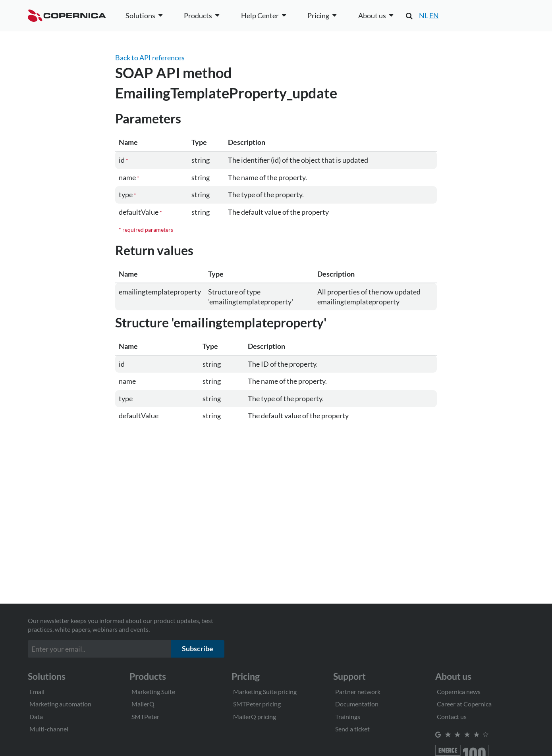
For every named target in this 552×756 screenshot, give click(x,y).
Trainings (348, 717)
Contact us (452, 717)
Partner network (358, 692)
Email (37, 692)
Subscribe (198, 648)
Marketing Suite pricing (265, 692)
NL (424, 15)
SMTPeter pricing (257, 704)
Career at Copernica (464, 704)
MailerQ (143, 704)
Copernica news (459, 692)
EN (434, 15)
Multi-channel (49, 729)
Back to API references (150, 58)
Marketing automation (60, 704)
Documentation (357, 704)
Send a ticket (352, 729)
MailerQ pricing (255, 717)
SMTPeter (145, 717)
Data (36, 717)
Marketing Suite (153, 692)
